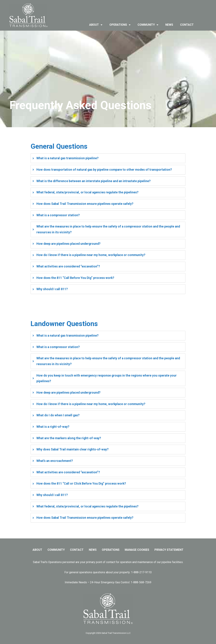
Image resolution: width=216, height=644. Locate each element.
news (169, 25)
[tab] (108, 158)
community (148, 25)
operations (120, 25)
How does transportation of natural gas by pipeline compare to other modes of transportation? (104, 170)
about (96, 25)
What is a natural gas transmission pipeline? (67, 158)
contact (187, 25)
